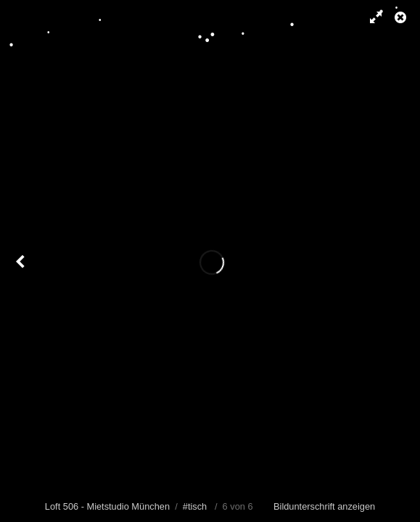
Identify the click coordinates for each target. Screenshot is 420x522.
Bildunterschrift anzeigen (324, 506)
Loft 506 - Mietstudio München (107, 506)
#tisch (195, 506)
